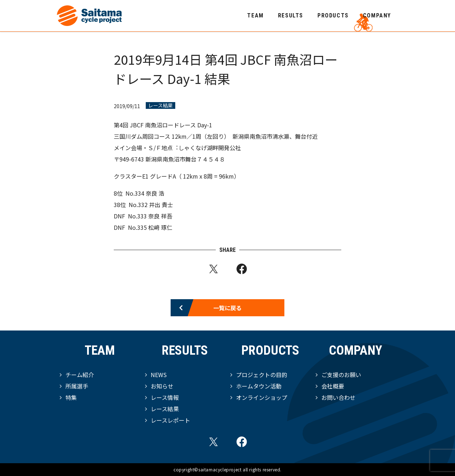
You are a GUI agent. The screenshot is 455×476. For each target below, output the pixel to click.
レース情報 (165, 397)
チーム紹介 (80, 375)
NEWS (159, 375)
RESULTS (291, 15)
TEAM (255, 15)
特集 (71, 397)
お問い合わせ (338, 397)
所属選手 (77, 386)
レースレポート (170, 420)
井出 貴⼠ (161, 205)
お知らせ (162, 386)
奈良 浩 (155, 193)
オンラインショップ (262, 397)
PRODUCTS (333, 15)
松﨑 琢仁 (160, 227)
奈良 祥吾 (160, 216)
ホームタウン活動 (259, 386)
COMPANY (377, 15)
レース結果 (160, 105)
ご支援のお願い (341, 375)
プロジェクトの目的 (262, 375)
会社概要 (333, 386)
